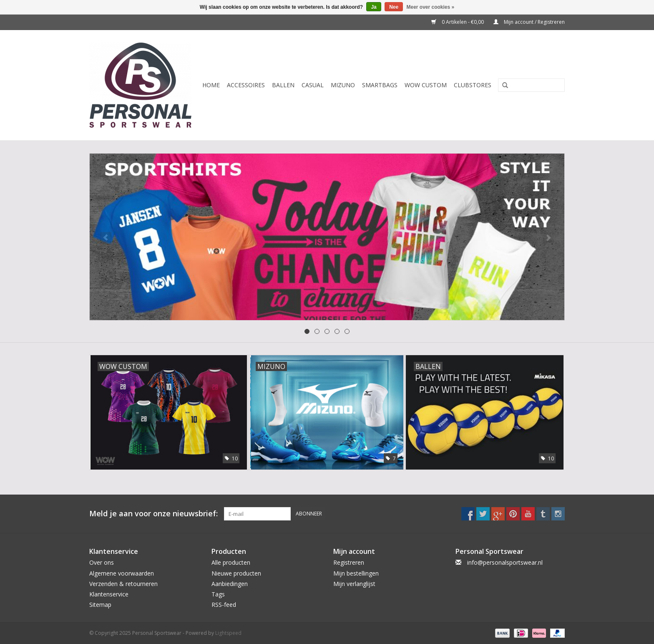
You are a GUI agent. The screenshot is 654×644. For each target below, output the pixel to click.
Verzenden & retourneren (123, 584)
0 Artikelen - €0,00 (458, 22)
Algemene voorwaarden (122, 573)
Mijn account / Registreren (529, 22)
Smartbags (380, 85)
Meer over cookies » (431, 7)
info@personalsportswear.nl (505, 562)
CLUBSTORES (473, 85)
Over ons (102, 562)
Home (211, 85)
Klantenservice (109, 594)
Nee (394, 7)
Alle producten (231, 562)
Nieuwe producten (236, 573)
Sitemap (100, 605)
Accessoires (246, 85)
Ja (374, 7)
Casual (313, 85)
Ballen (283, 85)
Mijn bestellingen (356, 573)
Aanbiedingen (230, 584)
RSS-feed (224, 605)
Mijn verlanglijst (354, 584)
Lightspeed (228, 633)
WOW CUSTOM (426, 85)
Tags (218, 594)
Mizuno (343, 85)
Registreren (349, 562)
